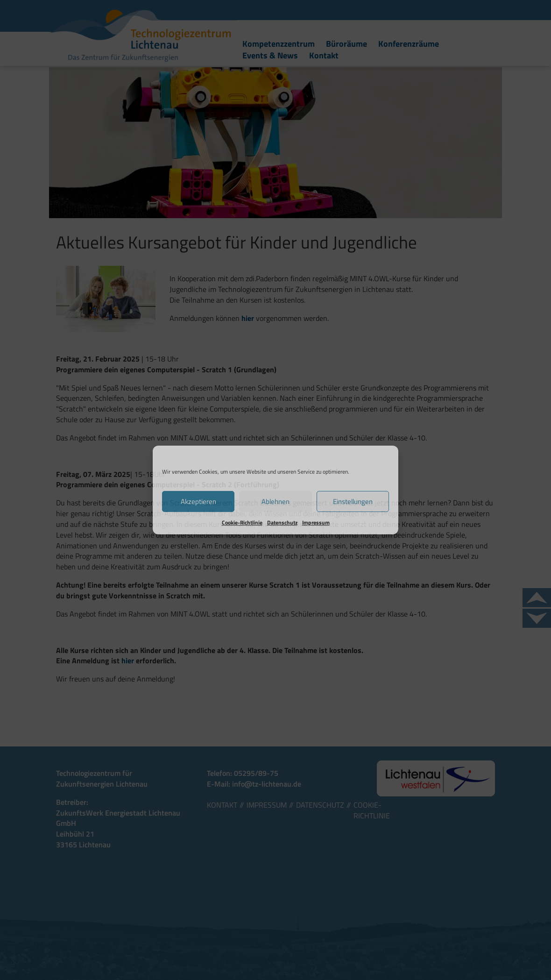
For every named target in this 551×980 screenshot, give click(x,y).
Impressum (316, 522)
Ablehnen (275, 501)
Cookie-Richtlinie (242, 522)
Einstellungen (353, 501)
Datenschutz (282, 522)
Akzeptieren (198, 501)
